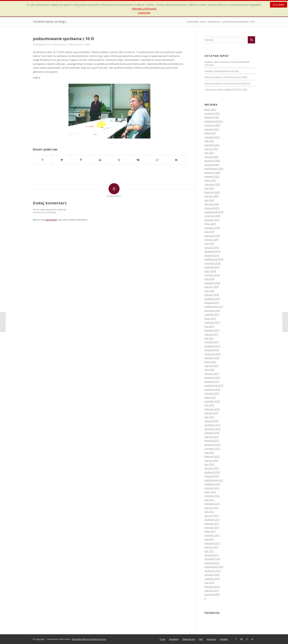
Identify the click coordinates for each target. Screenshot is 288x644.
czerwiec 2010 (212, 579)
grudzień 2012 (212, 472)
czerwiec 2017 (212, 322)
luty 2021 (209, 153)
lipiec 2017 (210, 318)
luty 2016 (209, 370)
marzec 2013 (211, 460)
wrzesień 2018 (212, 263)
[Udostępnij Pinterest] (81, 160)
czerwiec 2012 (212, 496)
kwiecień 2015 (212, 409)
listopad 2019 (212, 208)
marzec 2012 (211, 508)
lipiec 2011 (210, 531)
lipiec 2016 (210, 362)
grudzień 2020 (212, 161)
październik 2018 (214, 259)
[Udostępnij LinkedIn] (100, 160)
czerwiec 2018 (212, 275)
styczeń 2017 (212, 342)
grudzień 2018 (212, 251)
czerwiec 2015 (212, 401)
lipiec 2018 (210, 271)
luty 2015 (209, 417)
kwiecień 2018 (212, 283)
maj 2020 (209, 188)
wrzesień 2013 (212, 445)
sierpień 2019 (212, 220)
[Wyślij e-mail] (176, 160)
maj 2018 (209, 279)
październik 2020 (214, 168)
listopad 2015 (212, 382)
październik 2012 (214, 480)
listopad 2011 (212, 524)
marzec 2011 (211, 547)
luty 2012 (209, 512)
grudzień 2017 (212, 299)
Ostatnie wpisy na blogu (49, 22)
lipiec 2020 (210, 180)
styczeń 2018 (212, 295)
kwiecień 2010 (212, 587)
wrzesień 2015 (212, 389)
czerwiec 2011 (212, 535)
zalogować (51, 220)
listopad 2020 (212, 165)
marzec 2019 (211, 239)
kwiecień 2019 (212, 236)
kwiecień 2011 (212, 543)
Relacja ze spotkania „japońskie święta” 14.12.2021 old (227, 83)
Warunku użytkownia (144, 9)
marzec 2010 (211, 590)
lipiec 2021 (210, 133)
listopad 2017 (212, 303)
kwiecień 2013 (212, 456)
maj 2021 (209, 141)
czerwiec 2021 (212, 137)
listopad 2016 (212, 350)
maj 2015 (209, 405)
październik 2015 (214, 385)
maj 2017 (209, 326)
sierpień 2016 (212, 358)
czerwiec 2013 (212, 448)
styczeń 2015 (212, 421)
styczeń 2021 (212, 157)
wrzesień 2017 (212, 311)
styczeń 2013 (212, 468)
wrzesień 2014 (212, 429)
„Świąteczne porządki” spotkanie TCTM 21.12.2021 (226, 89)
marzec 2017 (211, 334)
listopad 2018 (212, 255)
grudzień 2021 (212, 113)
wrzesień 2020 (212, 173)
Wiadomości (76, 45)
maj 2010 (209, 583)
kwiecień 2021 (212, 145)
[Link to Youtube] (241, 639)
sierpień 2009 (212, 594)
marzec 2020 (211, 196)
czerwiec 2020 (212, 184)
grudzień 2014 (212, 425)
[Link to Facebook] (236, 639)
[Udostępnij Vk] (138, 160)
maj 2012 (209, 500)
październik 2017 (214, 306)
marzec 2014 (211, 437)
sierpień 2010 (212, 575)
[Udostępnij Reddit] (157, 160)
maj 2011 (209, 539)
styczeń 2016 (212, 374)
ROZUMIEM (279, 5)
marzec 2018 (211, 287)
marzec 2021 (211, 149)
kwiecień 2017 (212, 330)
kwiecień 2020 (212, 192)
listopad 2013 (212, 441)
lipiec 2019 (210, 224)
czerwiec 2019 (212, 228)
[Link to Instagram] (247, 639)
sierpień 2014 (212, 433)
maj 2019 (209, 232)
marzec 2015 (211, 413)
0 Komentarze (59, 45)
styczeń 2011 (212, 555)
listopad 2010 (212, 563)
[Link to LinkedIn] (252, 639)
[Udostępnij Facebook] (43, 160)
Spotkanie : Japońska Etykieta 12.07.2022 (222, 71)
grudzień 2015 (212, 377)
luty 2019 (209, 243)
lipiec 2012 (210, 492)
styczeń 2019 (212, 247)
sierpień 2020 (212, 176)
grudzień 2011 (212, 519)
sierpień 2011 (212, 527)
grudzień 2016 (212, 346)
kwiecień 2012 (212, 504)
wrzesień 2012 (212, 484)
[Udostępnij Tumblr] (119, 160)
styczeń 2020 (212, 204)
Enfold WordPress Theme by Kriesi (89, 639)
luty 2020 (209, 200)
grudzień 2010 (212, 559)
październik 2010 (214, 567)
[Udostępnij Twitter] (62, 160)
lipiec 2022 (210, 109)
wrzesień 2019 (212, 216)
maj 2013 (209, 453)
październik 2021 (214, 121)
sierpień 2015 (212, 393)
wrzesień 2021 (212, 125)
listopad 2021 (212, 117)
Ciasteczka (144, 13)
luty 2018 (209, 291)
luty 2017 (209, 338)
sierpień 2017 (212, 314)
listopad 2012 (212, 476)
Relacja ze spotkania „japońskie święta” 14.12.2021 (226, 77)
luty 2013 (209, 464)
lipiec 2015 (210, 397)
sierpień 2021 (212, 129)
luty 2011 (209, 551)
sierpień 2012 (212, 488)
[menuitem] (162, 639)
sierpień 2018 (212, 267)
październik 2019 (214, 212)
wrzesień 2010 (212, 571)
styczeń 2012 (212, 516)
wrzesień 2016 (212, 354)
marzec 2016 (211, 366)
